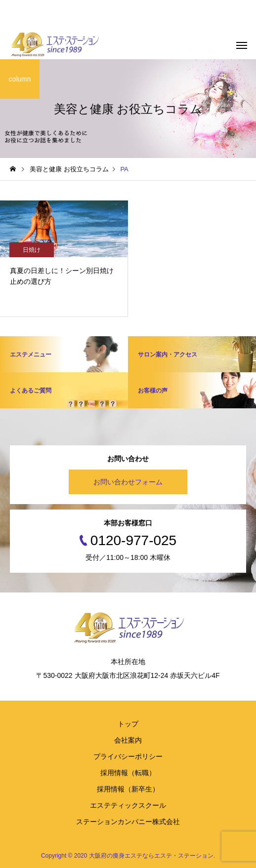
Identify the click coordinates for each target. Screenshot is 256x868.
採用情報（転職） (128, 773)
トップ (128, 724)
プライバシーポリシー (128, 756)
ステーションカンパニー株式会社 (128, 822)
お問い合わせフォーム (128, 482)
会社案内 (128, 740)
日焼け (32, 250)
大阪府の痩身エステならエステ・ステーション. (152, 856)
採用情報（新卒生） (128, 789)
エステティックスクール (128, 805)
